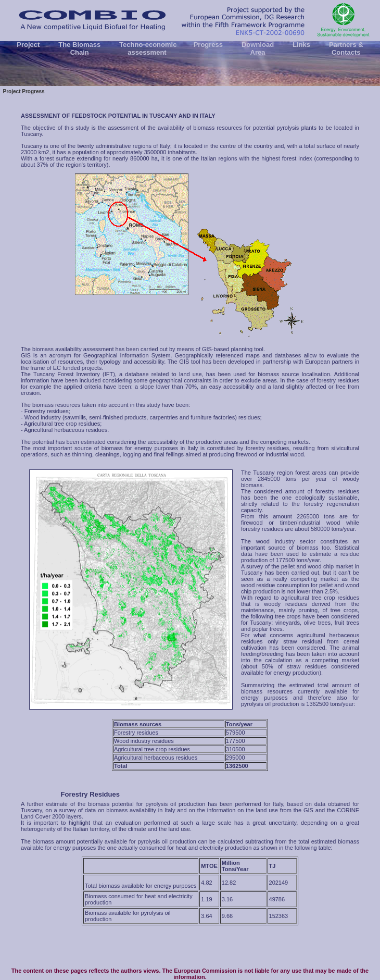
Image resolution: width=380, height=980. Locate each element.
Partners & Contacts (346, 48)
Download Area (257, 48)
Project (28, 45)
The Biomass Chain (80, 48)
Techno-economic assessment (147, 48)
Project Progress (24, 91)
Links (301, 45)
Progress (208, 45)
